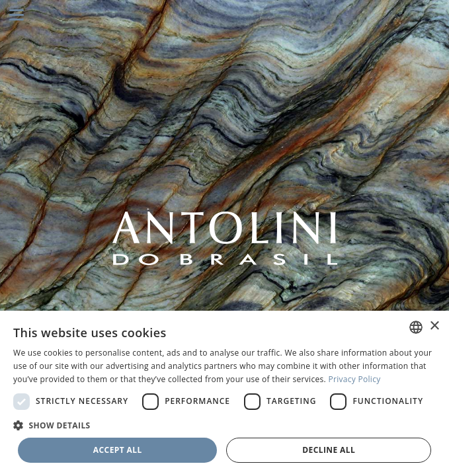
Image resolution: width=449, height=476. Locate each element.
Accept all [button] (118, 450)
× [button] (434, 326)
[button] (224, 425)
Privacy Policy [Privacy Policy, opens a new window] (354, 379)
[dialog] (224, 393)
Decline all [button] (329, 450)
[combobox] (416, 327)
